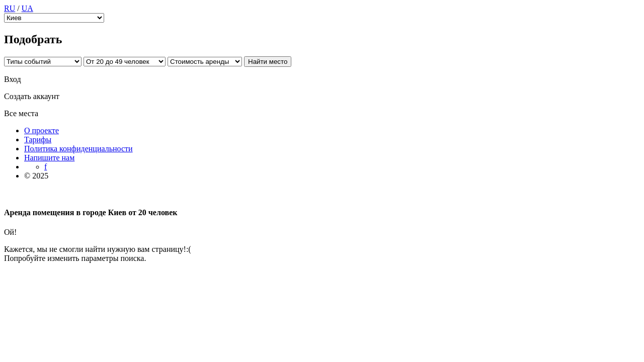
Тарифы (38, 140)
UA (27, 8)
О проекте (42, 130)
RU (10, 8)
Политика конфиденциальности (78, 149)
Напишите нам (49, 158)
